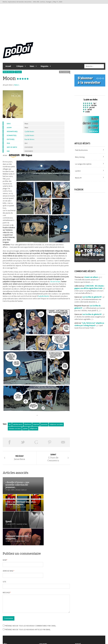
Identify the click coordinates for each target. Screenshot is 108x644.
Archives (42, 622)
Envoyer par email (63, 444)
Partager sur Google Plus (36, 444)
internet (36, 426)
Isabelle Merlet (43, 298)
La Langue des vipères (83, 166)
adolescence (18, 426)
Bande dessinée (8, 74)
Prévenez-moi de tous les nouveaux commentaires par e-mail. (31, 597)
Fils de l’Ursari (55, 283)
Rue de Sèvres (30, 141)
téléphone (34, 430)
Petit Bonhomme (81, 152)
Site (4, 550)
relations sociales (56, 426)
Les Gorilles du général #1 (92, 299)
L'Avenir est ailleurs (91, 279)
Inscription (7, 622)
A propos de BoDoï (83, 622)
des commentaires (11, 629)
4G (10, 426)
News (32, 69)
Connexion (7, 625)
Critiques (20, 69)
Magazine (44, 69)
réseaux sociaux (15, 430)
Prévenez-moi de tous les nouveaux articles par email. (28, 601)
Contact (79, 626)
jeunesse (44, 426)
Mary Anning (80, 159)
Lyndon (78, 172)
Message (7, 561)
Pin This (50, 444)
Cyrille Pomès (29, 133)
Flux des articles (10, 627)
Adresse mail (9, 539)
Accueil (8, 68)
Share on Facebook (9, 444)
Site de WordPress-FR (11, 632)
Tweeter (23, 444)
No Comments (65, 74)
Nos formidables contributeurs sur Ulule (91, 631)
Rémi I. (17, 87)
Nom (5, 528)
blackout (28, 426)
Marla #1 (78, 179)
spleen (25, 430)
